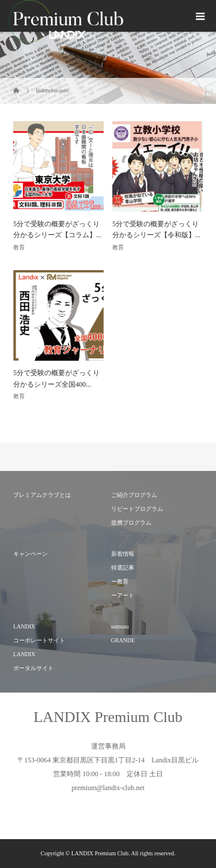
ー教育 (120, 581)
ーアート (123, 595)
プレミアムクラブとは (42, 495)
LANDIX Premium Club (108, 717)
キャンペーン (31, 554)
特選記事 (123, 568)
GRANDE (123, 640)
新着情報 (123, 554)
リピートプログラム (137, 509)
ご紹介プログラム (134, 495)
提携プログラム (131, 523)
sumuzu (120, 626)
